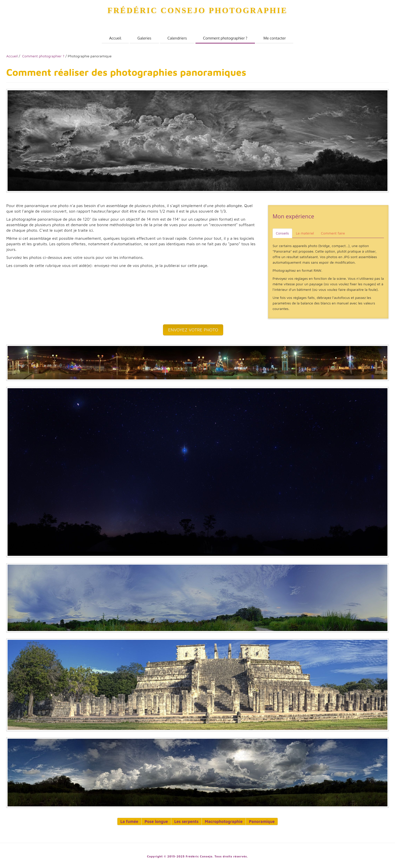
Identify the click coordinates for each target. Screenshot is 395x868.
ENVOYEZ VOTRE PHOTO (193, 330)
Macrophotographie (224, 821)
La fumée (129, 821)
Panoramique (262, 821)
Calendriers (177, 38)
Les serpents (186, 821)
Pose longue (156, 821)
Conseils (282, 233)
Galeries (144, 38)
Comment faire (333, 233)
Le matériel (305, 233)
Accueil (115, 38)
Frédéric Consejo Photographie (198, 10)
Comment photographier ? (225, 38)
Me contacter (275, 38)
